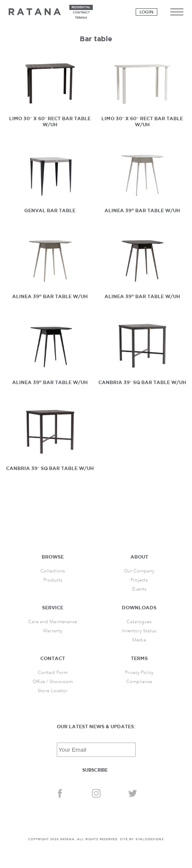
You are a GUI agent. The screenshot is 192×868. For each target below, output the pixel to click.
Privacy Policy (139, 672)
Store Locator (53, 691)
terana (81, 18)
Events (139, 589)
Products (53, 580)
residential (81, 7)
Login (146, 12)
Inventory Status (139, 631)
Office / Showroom (53, 682)
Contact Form (53, 672)
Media (139, 640)
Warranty (53, 631)
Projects (139, 580)
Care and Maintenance (53, 622)
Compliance (139, 682)
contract (81, 13)
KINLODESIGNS (150, 839)
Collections (53, 571)
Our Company (139, 571)
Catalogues (139, 622)
